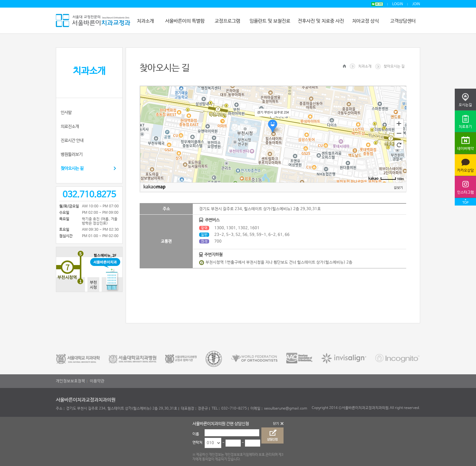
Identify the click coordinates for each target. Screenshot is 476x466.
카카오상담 (466, 171)
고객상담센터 (403, 21)
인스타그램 (466, 192)
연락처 (197, 443)
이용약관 (97, 381)
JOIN (416, 4)
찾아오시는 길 (72, 168)
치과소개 (145, 21)
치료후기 (465, 127)
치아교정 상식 (365, 21)
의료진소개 (70, 127)
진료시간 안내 (72, 141)
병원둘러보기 (72, 155)
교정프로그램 (227, 21)
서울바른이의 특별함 (185, 21)
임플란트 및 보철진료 (270, 21)
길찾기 (398, 187)
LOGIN (398, 4)
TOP (465, 203)
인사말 (66, 113)
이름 (196, 434)
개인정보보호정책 (70, 381)
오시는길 (465, 105)
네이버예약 (466, 149)
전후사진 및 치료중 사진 (321, 21)
